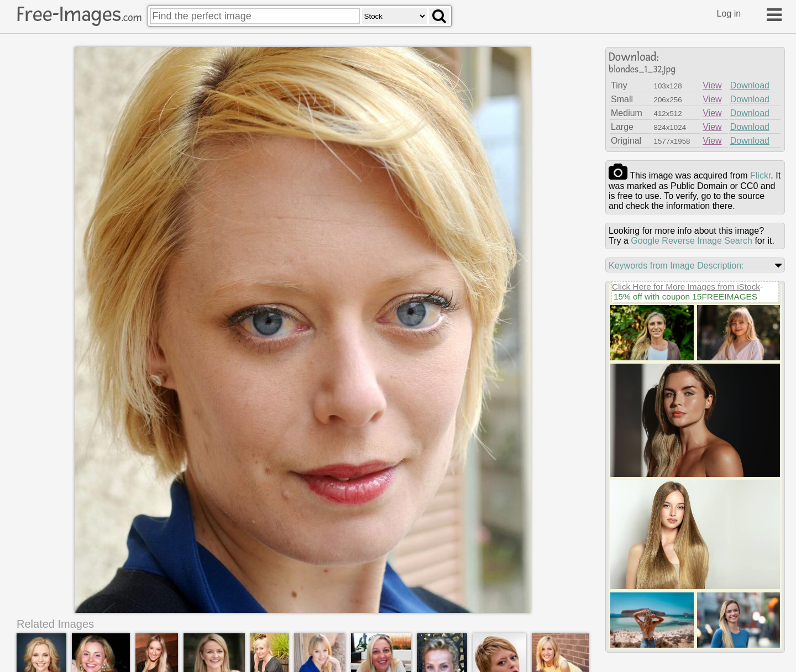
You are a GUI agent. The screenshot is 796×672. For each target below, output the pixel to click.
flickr (760, 175)
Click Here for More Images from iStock (686, 287)
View (712, 85)
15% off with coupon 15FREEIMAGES (685, 296)
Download (750, 85)
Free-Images (79, 14)
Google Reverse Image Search (692, 241)
